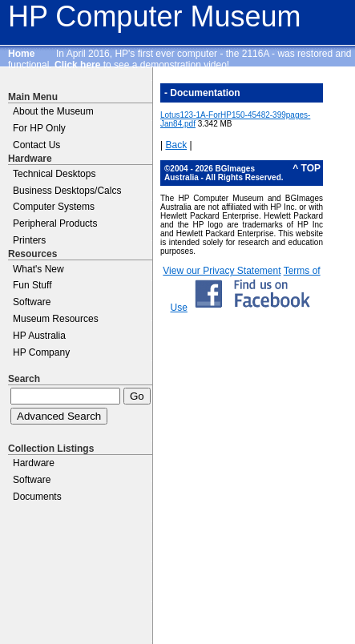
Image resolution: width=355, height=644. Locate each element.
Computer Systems (54, 207)
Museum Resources (56, 319)
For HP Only (39, 128)
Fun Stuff (32, 285)
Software (32, 302)
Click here (77, 65)
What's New (38, 269)
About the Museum (53, 111)
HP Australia (39, 336)
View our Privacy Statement (222, 271)
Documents (37, 497)
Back (176, 145)
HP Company (41, 352)
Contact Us (36, 145)
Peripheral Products (55, 223)
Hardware (34, 463)
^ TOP (307, 168)
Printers (29, 240)
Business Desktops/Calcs (67, 191)
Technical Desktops (54, 174)
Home (21, 54)
